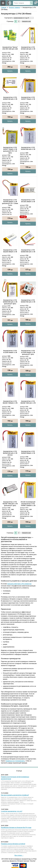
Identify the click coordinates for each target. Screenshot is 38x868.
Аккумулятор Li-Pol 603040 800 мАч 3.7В (28, 251)
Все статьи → (19, 855)
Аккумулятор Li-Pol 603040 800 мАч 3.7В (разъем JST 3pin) (10, 302)
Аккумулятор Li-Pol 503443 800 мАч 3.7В (28, 148)
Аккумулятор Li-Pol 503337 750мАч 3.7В (28, 98)
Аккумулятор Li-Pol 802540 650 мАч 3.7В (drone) (10, 453)
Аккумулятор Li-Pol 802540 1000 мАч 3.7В (28, 402)
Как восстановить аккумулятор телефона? (15, 795)
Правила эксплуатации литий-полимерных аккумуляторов (15, 778)
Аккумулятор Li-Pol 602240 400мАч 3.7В (10, 251)
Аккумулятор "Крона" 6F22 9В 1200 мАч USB (10, 48)
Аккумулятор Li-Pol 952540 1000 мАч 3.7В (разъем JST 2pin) (10, 504)
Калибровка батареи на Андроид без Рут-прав (16, 828)
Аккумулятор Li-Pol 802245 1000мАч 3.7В (10, 402)
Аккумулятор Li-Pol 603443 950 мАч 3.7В (28, 301)
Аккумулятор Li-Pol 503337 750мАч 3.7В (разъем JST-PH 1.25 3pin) (10, 150)
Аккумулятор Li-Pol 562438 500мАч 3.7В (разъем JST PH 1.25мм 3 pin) (10, 202)
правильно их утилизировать (15, 761)
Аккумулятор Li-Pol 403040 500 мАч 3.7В (10, 98)
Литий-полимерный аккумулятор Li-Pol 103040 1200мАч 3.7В (28, 504)
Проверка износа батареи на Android (13, 844)
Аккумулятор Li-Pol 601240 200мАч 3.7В (28, 201)
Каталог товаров (14, 7)
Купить (10, 71)
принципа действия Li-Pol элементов (19, 584)
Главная (4, 7)
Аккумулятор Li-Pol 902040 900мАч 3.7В (28, 452)
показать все (26, 21)
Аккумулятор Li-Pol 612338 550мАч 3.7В (10, 352)
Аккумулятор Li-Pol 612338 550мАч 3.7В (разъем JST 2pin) (28, 352)
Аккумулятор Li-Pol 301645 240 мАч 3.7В (28, 48)
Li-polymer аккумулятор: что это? (12, 811)
